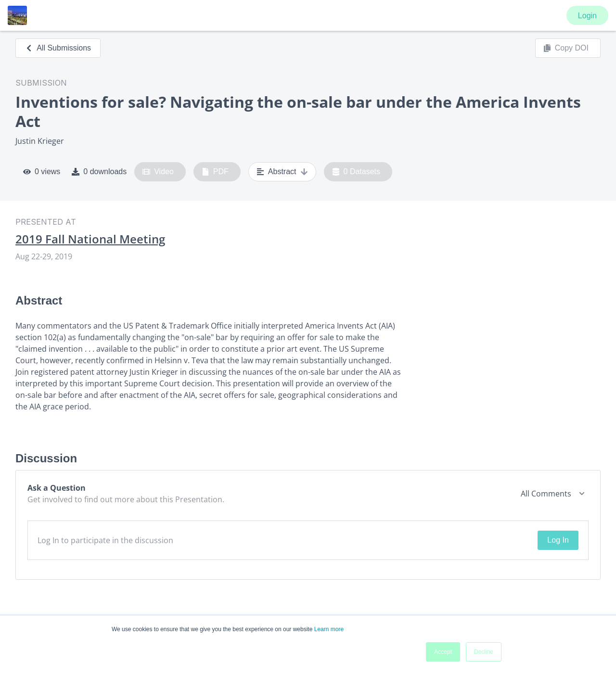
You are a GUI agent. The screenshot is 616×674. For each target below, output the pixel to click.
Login (587, 16)
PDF (215, 172)
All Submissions (58, 48)
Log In (558, 540)
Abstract (282, 172)
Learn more (329, 629)
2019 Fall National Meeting (90, 239)
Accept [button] (443, 652)
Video (158, 172)
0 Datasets (356, 172)
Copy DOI (566, 48)
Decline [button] (484, 652)
